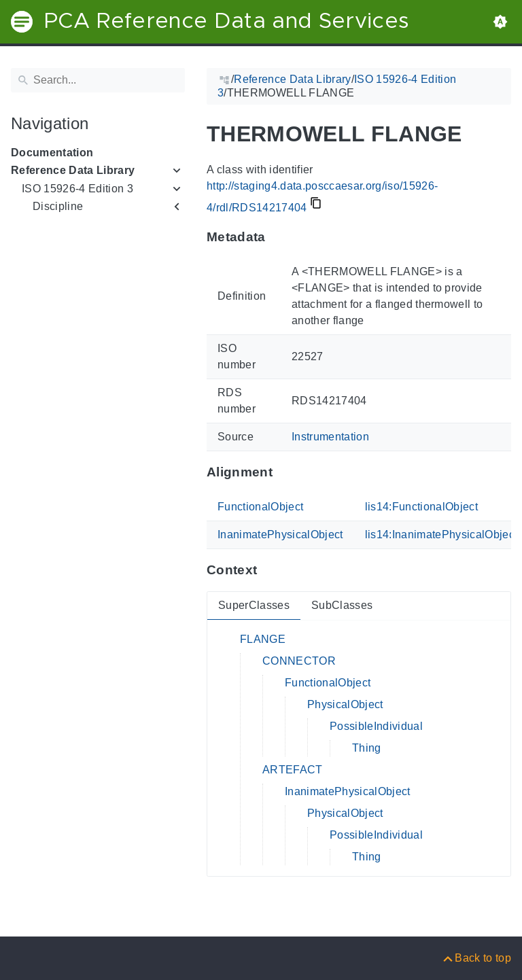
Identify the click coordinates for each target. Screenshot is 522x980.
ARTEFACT (293, 770)
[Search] (98, 80)
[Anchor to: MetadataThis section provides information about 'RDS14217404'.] (279, 237)
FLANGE (263, 639)
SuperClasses (254, 605)
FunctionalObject (260, 507)
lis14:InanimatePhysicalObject (441, 535)
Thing (367, 748)
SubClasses (342, 605)
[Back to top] (476, 958)
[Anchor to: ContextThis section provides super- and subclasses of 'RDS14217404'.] (270, 570)
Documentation (52, 153)
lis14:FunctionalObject (421, 507)
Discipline (58, 206)
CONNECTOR (299, 661)
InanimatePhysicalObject (280, 535)
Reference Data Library (73, 170)
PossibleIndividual (376, 726)
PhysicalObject (345, 704)
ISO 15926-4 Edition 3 (77, 189)
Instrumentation (330, 437)
